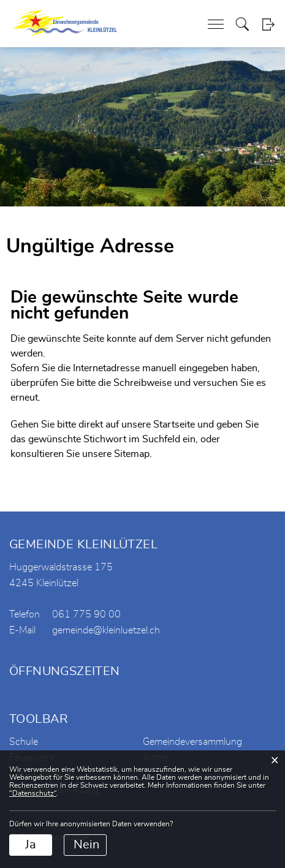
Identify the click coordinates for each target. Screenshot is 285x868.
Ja (31, 845)
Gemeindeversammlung (192, 742)
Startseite (174, 425)
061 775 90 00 (86, 614)
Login (268, 24)
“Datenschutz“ (33, 793)
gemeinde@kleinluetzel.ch (106, 630)
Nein (86, 845)
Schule (24, 742)
